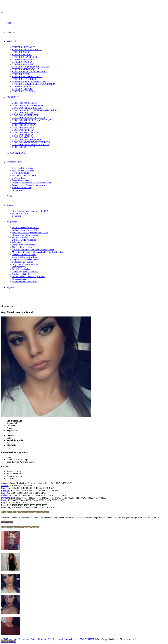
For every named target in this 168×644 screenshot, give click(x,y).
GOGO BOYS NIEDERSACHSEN (28, 108)
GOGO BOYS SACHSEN (24, 113)
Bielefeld (5, 495)
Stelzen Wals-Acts (20, 190)
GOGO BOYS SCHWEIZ (23, 147)
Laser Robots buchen (21, 269)
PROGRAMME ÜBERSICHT (25, 228)
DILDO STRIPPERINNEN (24, 175)
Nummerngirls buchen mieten (25, 272)
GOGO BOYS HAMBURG (24, 123)
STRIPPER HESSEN (21, 86)
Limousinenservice (20, 279)
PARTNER (90, 639)
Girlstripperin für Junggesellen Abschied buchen (33, 250)
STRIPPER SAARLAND (23, 64)
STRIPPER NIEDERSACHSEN (26, 69)
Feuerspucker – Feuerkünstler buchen (28, 185)
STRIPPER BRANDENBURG (26, 57)
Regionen (11, 287)
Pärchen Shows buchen (22, 247)
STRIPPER (12, 41)
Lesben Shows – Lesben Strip (25, 230)
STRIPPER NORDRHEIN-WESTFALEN (30, 67)
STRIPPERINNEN (20, 173)
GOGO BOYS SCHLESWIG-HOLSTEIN (31, 145)
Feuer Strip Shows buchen (23, 245)
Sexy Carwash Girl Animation (25, 264)
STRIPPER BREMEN (22, 54)
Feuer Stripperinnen (21, 180)
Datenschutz (24, 639)
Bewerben (16, 216)
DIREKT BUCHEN (21, 213)
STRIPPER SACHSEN (22, 62)
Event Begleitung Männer (23, 168)
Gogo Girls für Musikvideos (24, 257)
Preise (9, 196)
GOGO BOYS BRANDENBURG (27, 140)
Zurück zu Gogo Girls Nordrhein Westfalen (20, 527)
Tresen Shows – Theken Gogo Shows (28, 277)
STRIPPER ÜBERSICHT (23, 47)
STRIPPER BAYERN (22, 74)
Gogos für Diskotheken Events (25, 259)
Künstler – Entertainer (22, 188)
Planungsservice (19, 267)
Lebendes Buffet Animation (24, 240)
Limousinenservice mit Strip (24, 281)
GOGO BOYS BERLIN (23, 137)
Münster (5, 486)
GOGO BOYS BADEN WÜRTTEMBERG (31, 142)
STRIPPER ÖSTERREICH (24, 79)
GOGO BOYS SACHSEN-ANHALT (28, 105)
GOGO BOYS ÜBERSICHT (25, 103)
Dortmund (6, 498)
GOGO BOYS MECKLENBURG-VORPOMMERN (35, 110)
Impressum (12, 639)
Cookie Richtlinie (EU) (41, 639)
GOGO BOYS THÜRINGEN (25, 115)
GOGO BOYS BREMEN (23, 130)
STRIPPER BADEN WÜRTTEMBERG (30, 72)
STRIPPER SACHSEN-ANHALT (27, 50)
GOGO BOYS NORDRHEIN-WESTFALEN (32, 120)
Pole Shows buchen (21, 242)
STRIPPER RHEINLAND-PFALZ (27, 77)
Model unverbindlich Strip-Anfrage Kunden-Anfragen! (25, 512)
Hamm (4, 500)
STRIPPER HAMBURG (23, 59)
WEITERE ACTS (14, 162)
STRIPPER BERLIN (21, 52)
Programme (12, 222)
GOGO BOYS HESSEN (23, 135)
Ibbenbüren (50, 483)
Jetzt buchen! (7, 522)
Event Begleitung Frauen (23, 170)
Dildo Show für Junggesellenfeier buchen (30, 232)
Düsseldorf (6, 488)
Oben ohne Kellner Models (24, 255)
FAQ (82, 639)
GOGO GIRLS (19, 178)
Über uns (10, 32)
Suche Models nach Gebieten (65, 639)
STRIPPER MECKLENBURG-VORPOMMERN (34, 84)
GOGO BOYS (13, 97)
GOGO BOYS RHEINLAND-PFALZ (29, 118)
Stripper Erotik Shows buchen (25, 235)
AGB (3, 639)
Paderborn (6, 490)
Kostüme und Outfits (21, 274)
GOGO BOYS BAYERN (23, 127)
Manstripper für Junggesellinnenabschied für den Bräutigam (38, 252)
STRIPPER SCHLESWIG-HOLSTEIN (29, 81)
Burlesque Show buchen (23, 262)
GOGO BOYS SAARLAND (25, 125)
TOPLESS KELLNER (16, 153)
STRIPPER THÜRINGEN (24, 91)
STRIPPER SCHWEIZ (22, 89)
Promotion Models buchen (24, 237)
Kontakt (10, 205)
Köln (3, 493)
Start (9, 23)
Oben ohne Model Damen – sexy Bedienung (31, 183)
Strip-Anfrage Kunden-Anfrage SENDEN (30, 211)
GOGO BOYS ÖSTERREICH (25, 132)
